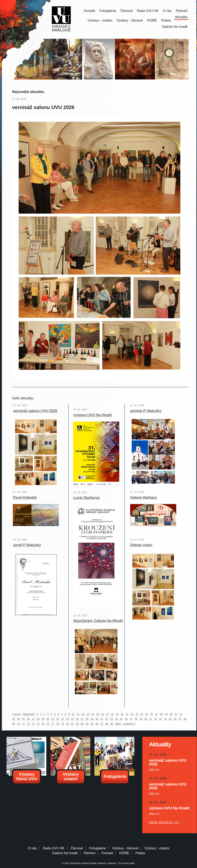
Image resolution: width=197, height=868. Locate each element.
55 (121, 719)
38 (38, 719)
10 (73, 714)
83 (82, 724)
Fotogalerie (108, 11)
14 (93, 714)
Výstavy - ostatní (100, 20)
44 (67, 719)
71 (23, 724)
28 (161, 714)
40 (48, 719)
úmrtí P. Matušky (27, 545)
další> (118, 724)
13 (88, 714)
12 (83, 714)
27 (156, 714)
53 (112, 719)
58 (136, 719)
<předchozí (28, 714)
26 (151, 714)
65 (170, 719)
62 (156, 719)
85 (92, 724)
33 (14, 719)
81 (72, 724)
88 (107, 724)
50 (97, 719)
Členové (126, 11)
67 (180, 719)
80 (67, 724)
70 (18, 724)
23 (137, 714)
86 (97, 724)
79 (63, 724)
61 (151, 719)
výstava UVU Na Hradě (92, 415)
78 (58, 724)
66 (175, 719)
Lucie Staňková (86, 498)
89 (112, 724)
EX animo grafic (126, 863)
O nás (167, 11)
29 (166, 714)
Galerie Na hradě (65, 853)
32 (181, 714)
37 (33, 719)
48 (87, 719)
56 (126, 719)
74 (38, 724)
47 (82, 719)
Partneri (90, 853)
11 (78, 714)
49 (92, 719)
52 (107, 719)
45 (72, 719)
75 (43, 724)
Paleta (166, 20)
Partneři (182, 11)
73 (33, 724)
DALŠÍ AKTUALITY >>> (164, 822)
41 (53, 719)
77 (53, 724)
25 (147, 714)
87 (102, 724)
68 (185, 719)
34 (18, 719)
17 (107, 714)
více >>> (154, 769)
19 (117, 714)
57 (131, 719)
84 (87, 724)
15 (98, 714)
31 (176, 714)
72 (28, 724)
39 (43, 719)
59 (141, 719)
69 (14, 724)
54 (116, 719)
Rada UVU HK (148, 11)
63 (160, 719)
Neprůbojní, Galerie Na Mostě (98, 621)
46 (77, 719)
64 (165, 719)
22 (132, 714)
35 (23, 719)
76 (48, 724)
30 (171, 714)
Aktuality (181, 17)
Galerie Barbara (143, 497)
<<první (16, 714)
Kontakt (89, 11)
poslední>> (129, 724)
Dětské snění (141, 545)
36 (28, 719)
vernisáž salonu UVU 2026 (35, 411)
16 (102, 714)
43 (63, 719)
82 (77, 724)
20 (122, 714)
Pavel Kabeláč (25, 497)
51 (102, 719)
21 (127, 714)
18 (112, 714)
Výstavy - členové (130, 20)
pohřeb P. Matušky (146, 411)
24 (142, 714)
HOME (152, 20)
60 (146, 719)
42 (58, 719)
